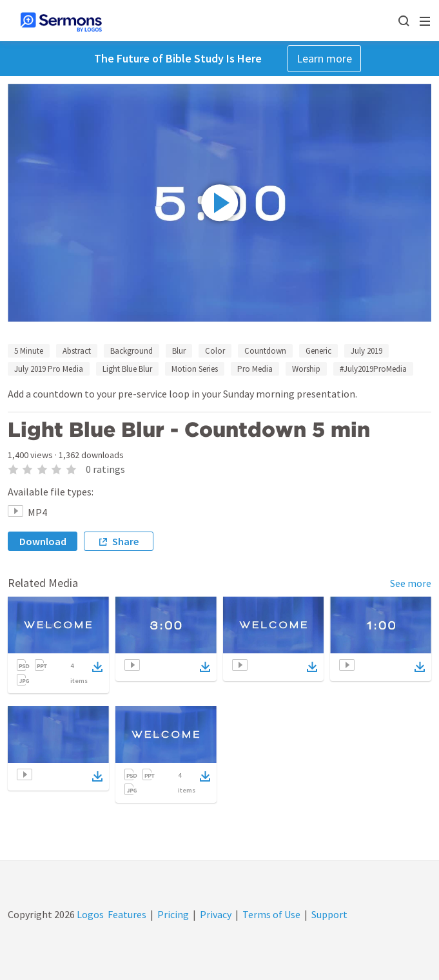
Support (329, 914)
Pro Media (255, 369)
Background (132, 351)
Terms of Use (271, 914)
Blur (179, 351)
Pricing (173, 914)
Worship (306, 369)
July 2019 (366, 351)
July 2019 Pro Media (49, 369)
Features (127, 914)
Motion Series (195, 369)
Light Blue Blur (127, 369)
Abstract (77, 351)
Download (43, 541)
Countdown (265, 351)
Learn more (324, 58)
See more (411, 583)
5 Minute (29, 351)
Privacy (216, 914)
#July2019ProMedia (373, 369)
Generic (318, 351)
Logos (89, 914)
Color (215, 351)
